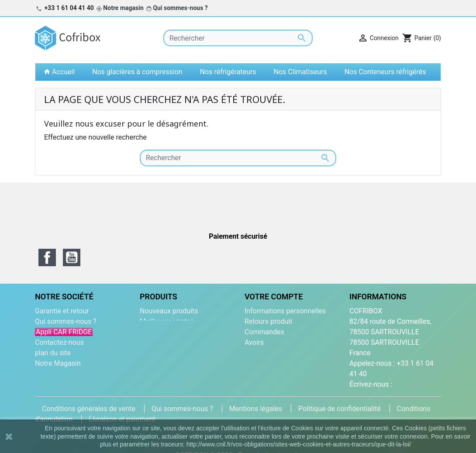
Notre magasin (123, 8)
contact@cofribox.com (385, 395)
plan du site (53, 353)
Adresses (259, 353)
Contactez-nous (59, 342)
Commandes (264, 332)
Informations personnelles (285, 311)
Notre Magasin (58, 363)
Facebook (47, 257)
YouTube (72, 257)
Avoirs (254, 342)
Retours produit (268, 321)
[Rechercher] (238, 38)
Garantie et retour (62, 311)
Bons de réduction (273, 363)
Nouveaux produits (169, 311)
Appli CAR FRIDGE (64, 332)
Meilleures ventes (167, 321)
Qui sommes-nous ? (180, 8)
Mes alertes (263, 374)
